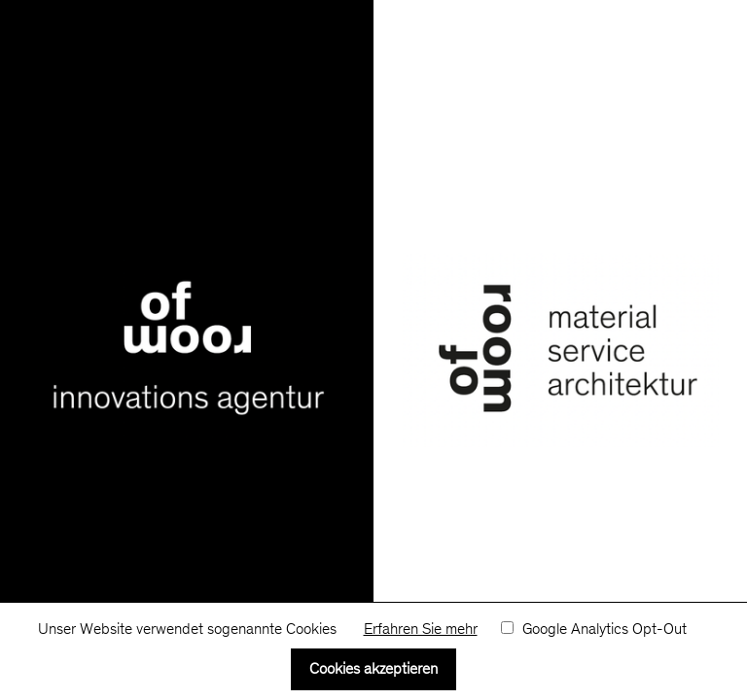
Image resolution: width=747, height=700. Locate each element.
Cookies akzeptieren (373, 670)
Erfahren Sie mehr (421, 630)
